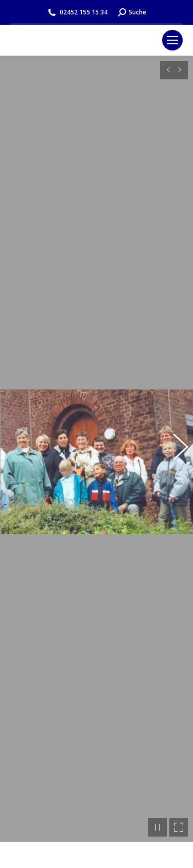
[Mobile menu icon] (172, 40)
